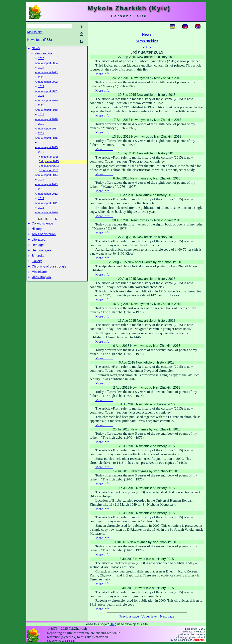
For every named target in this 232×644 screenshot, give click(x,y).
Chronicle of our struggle (49, 279)
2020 (41, 109)
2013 (41, 195)
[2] (57, 226)
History (37, 237)
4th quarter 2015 (49, 162)
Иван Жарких (42, 291)
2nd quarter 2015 (49, 171)
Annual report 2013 (46, 190)
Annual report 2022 (46, 84)
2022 (41, 89)
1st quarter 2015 (49, 176)
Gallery (37, 273)
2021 (41, 99)
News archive (43, 55)
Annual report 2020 (46, 104)
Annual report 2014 (46, 181)
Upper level (149, 616)
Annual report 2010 (46, 220)
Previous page (129, 616)
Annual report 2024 (46, 65)
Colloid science (42, 231)
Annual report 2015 (46, 152)
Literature (39, 249)
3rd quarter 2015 (49, 167)
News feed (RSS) (40, 40)
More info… (104, 74)
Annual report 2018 (46, 123)
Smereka (38, 267)
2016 (41, 148)
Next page (167, 616)
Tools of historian (44, 243)
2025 (41, 60)
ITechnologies (41, 261)
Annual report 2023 (46, 74)
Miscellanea (40, 285)
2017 (41, 138)
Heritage (38, 255)
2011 (41, 215)
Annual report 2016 (46, 143)
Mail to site (35, 32)
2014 (41, 186)
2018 (41, 128)
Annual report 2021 (46, 94)
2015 (41, 157)
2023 (41, 79)
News (36, 49)
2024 (41, 70)
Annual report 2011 (46, 210)
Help (113, 624)
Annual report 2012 (46, 200)
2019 (41, 118)
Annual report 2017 (46, 133)
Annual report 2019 (46, 113)
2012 (41, 205)
